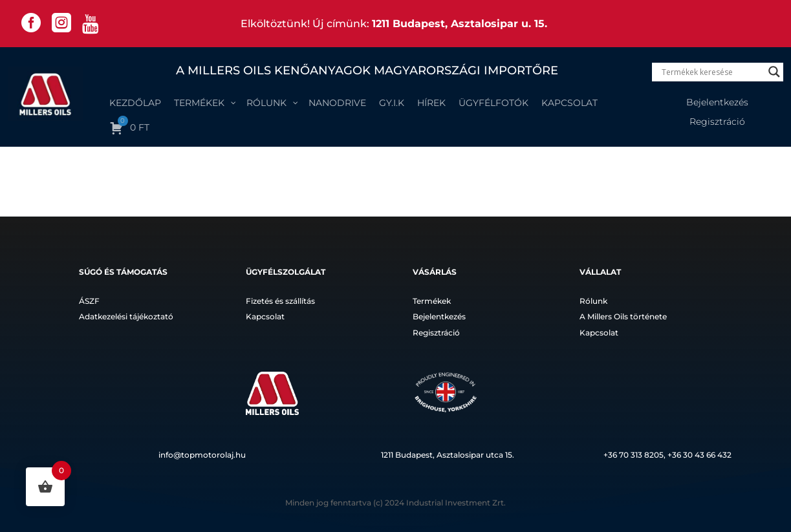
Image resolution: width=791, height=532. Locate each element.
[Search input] (712, 72)
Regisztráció (717, 122)
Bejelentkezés (717, 103)
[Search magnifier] (774, 72)
